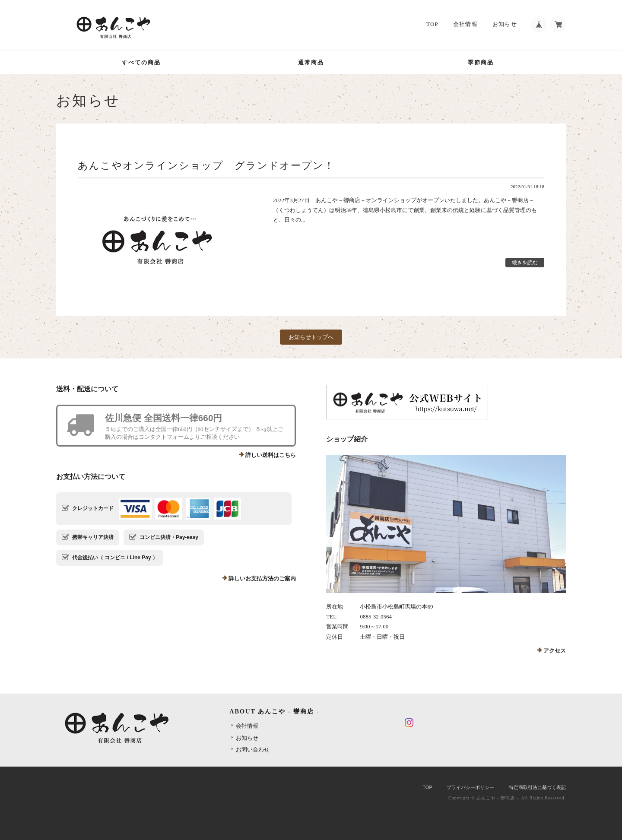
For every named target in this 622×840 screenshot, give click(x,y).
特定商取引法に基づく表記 (537, 787)
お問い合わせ (253, 750)
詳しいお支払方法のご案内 (262, 578)
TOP (430, 24)
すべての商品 (141, 62)
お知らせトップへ (311, 337)
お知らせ (503, 24)
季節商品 (481, 62)
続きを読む (525, 263)
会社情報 (463, 24)
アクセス (555, 651)
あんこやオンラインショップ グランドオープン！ (206, 165)
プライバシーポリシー (470, 787)
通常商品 (311, 62)
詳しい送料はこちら (271, 455)
